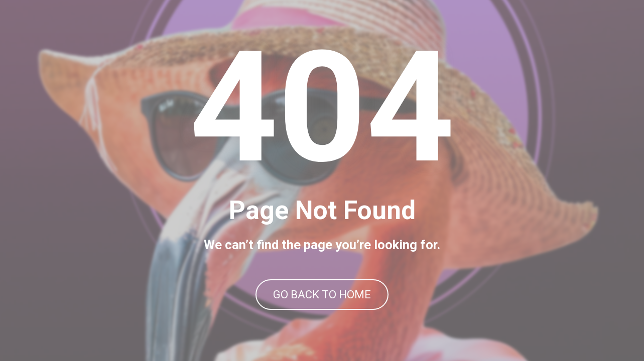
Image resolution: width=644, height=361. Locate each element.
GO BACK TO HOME (322, 295)
